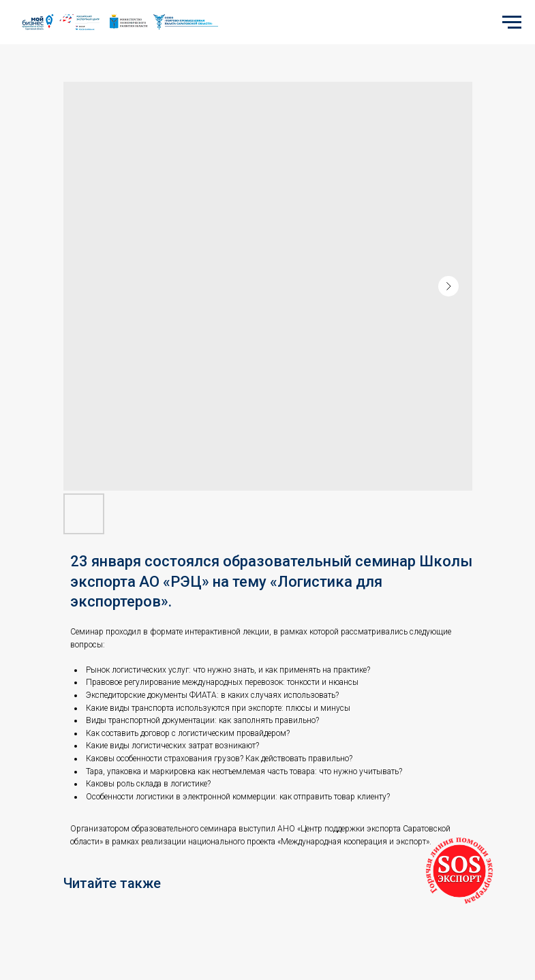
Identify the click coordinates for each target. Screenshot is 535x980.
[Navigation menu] (512, 22)
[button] (459, 871)
